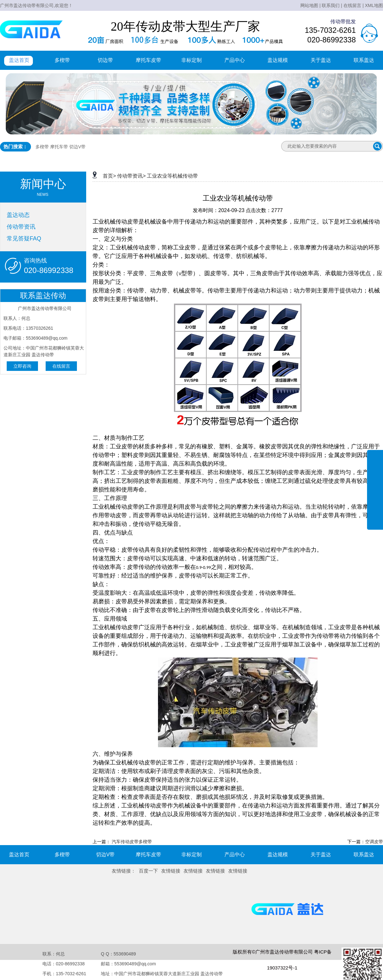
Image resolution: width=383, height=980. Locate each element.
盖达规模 (278, 60)
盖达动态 (18, 215)
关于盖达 (321, 60)
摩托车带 (59, 147)
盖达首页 (19, 60)
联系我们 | (332, 5)
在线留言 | (354, 5)
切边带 (105, 60)
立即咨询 (22, 366)
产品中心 (235, 60)
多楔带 (62, 60)
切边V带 (77, 147)
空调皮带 (374, 842)
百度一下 (148, 871)
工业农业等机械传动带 (172, 176)
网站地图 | (311, 5)
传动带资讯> (131, 176)
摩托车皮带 (148, 60)
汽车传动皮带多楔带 (132, 842)
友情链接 (171, 871)
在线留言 (61, 366)
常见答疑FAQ (24, 239)
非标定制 (191, 60)
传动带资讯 (21, 227)
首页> (109, 176)
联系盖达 (364, 60)
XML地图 (374, 5)
